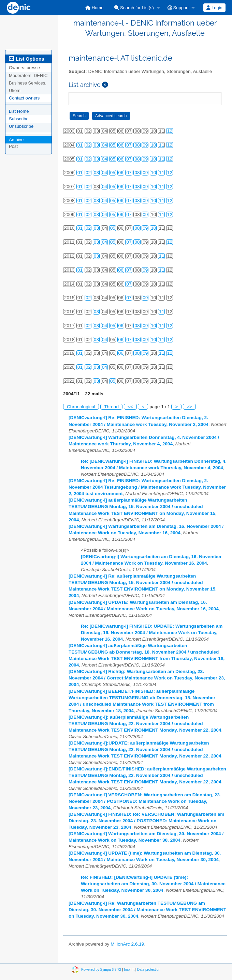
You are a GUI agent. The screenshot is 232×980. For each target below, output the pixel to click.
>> (189, 407)
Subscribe (19, 119)
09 (145, 145)
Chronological (81, 407)
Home (94, 8)
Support (178, 8)
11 (162, 145)
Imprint (129, 970)
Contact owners (24, 98)
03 (96, 145)
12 (170, 131)
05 (113, 145)
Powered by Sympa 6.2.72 (101, 970)
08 (137, 145)
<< (130, 407)
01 (80, 145)
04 (105, 145)
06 (121, 145)
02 (88, 145)
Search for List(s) (134, 8)
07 (129, 145)
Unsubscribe (21, 126)
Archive (16, 140)
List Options (26, 59)
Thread (111, 407)
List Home (19, 111)
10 (153, 145)
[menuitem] (94, 8)
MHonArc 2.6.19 (127, 944)
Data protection (149, 970)
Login (214, 8)
